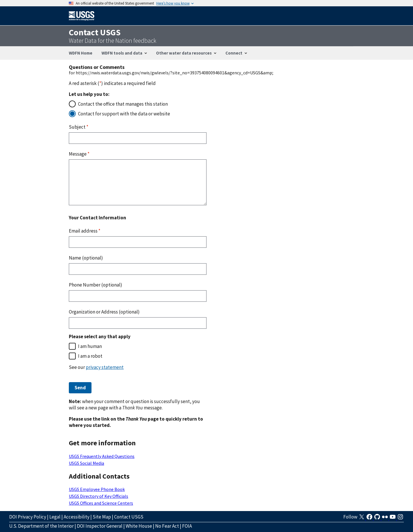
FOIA (187, 526)
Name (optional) (86, 258)
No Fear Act (167, 526)
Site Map (102, 517)
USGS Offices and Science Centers (101, 503)
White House (139, 526)
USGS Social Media (86, 463)
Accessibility (77, 517)
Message (79, 154)
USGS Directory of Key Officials (99, 496)
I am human (90, 346)
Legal (55, 517)
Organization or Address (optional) (104, 312)
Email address (85, 231)
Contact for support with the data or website (124, 114)
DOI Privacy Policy (28, 517)
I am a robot (90, 356)
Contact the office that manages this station (123, 104)
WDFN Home (81, 53)
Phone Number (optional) (96, 285)
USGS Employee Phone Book (97, 489)
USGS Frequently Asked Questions (102, 456)
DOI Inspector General (100, 526)
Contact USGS (129, 517)
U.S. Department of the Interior (41, 526)
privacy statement (105, 367)
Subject (79, 127)
